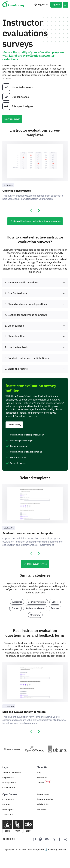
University (35, 615)
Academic (17, 602)
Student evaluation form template (24, 712)
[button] (66, 5)
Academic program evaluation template (27, 533)
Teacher (55, 608)
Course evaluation (37, 602)
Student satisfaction (35, 608)
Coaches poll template (17, 191)
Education (9, 528)
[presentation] (31, 211)
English (41, 5)
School (55, 602)
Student (15, 608)
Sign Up (56, 5)
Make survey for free (35, 564)
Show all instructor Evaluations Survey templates (35, 221)
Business (8, 185)
